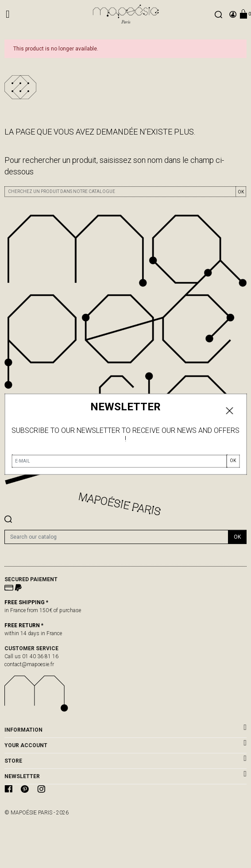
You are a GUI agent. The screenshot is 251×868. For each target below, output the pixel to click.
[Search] (116, 537)
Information (23, 730)
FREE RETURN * (24, 625)
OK (241, 192)
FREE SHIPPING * (26, 602)
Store (13, 761)
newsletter (22, 776)
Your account (26, 745)
